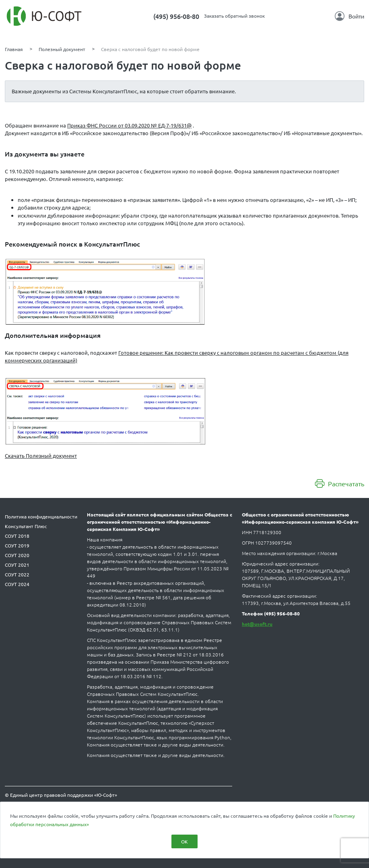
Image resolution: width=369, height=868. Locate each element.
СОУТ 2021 (17, 565)
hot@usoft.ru (257, 624)
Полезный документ (62, 49)
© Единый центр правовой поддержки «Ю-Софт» (61, 795)
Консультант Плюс (26, 526)
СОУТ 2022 (17, 574)
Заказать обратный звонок (234, 16)
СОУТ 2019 (17, 545)
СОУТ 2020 (17, 555)
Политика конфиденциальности (41, 516)
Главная (14, 49)
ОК (184, 841)
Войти (349, 16)
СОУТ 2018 (17, 536)
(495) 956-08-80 (176, 16)
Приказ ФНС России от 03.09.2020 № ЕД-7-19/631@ (129, 125)
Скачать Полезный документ (41, 456)
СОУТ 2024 (17, 584)
